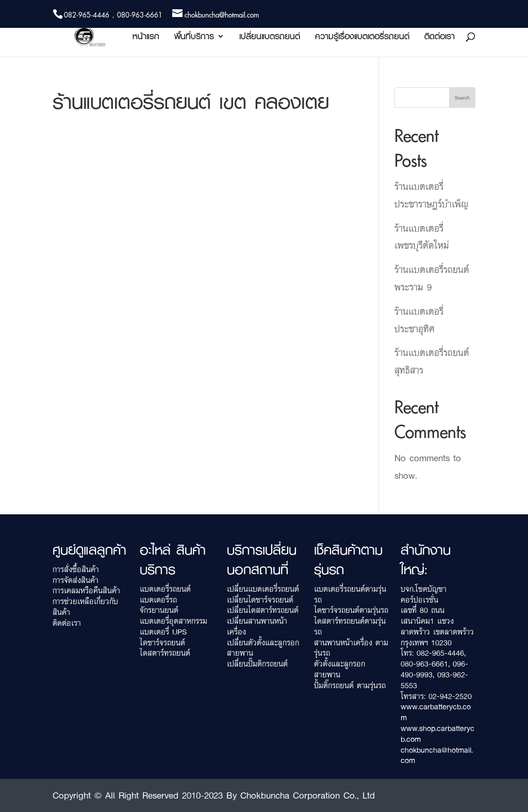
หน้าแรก (146, 38)
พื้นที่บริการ (194, 38)
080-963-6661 (424, 664)
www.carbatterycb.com (436, 712)
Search (462, 98)
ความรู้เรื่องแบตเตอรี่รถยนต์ (362, 38)
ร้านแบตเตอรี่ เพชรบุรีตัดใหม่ (422, 237)
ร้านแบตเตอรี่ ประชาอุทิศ (419, 320)
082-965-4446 (440, 653)
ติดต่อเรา (440, 38)
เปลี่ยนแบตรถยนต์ (270, 38)
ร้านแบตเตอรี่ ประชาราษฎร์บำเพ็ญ (431, 195)
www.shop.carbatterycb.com (438, 734)
